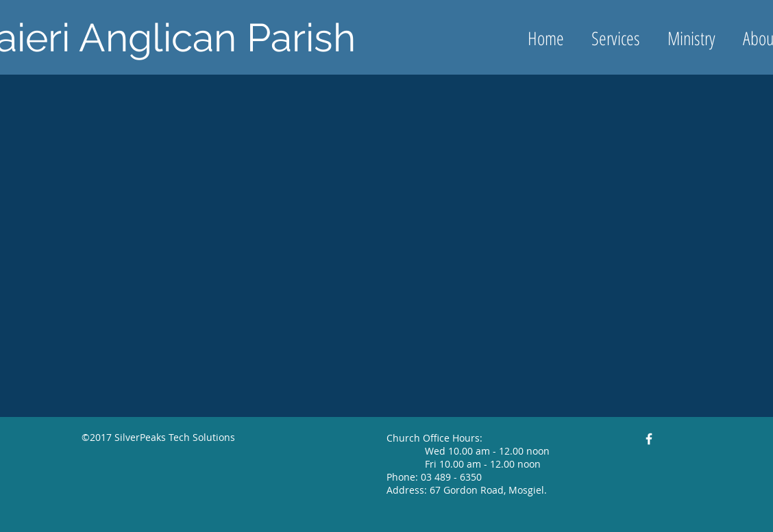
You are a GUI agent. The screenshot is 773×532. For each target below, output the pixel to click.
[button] (691, 38)
